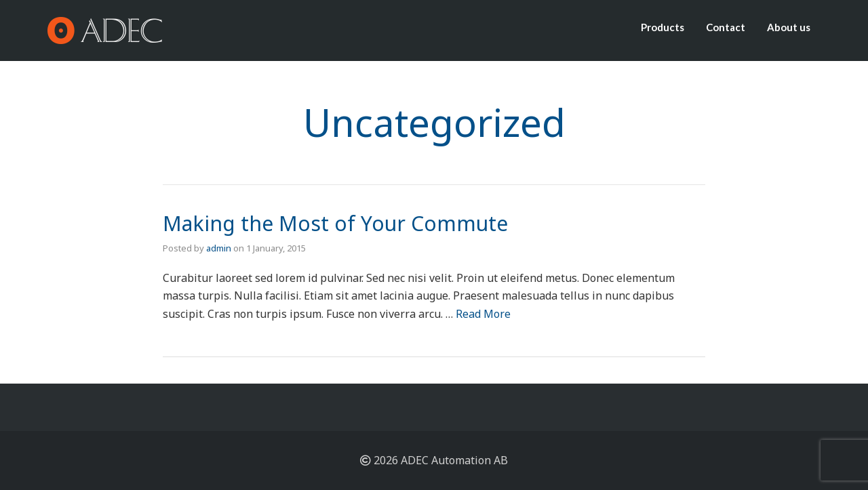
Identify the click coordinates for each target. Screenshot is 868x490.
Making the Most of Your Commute (335, 223)
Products (663, 27)
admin (219, 248)
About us (789, 27)
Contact (726, 27)
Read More (483, 314)
